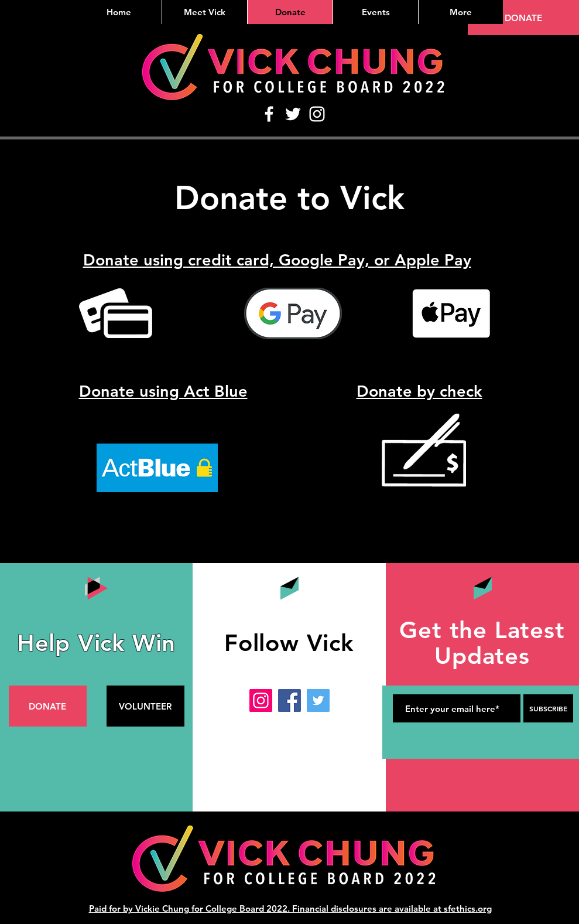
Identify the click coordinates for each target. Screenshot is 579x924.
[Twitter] (293, 114)
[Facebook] (269, 114)
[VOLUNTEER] (145, 706)
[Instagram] (317, 114)
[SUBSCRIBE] (548, 708)
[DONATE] (523, 18)
